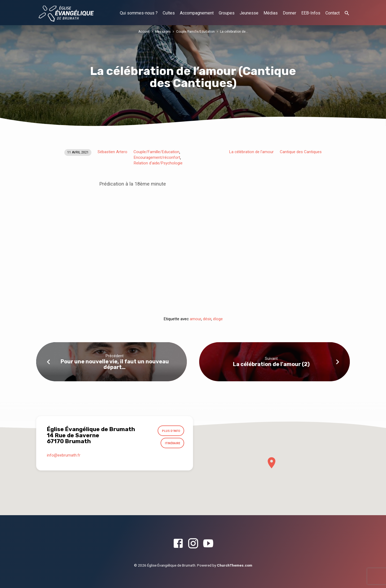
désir (207, 319)
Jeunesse (249, 13)
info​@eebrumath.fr (64, 456)
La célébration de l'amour (251, 152)
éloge (218, 319)
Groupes (227, 13)
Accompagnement (197, 13)
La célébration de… (235, 31)
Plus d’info (170, 431)
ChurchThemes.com (235, 565)
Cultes (169, 13)
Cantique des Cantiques (301, 152)
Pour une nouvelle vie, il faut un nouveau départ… (115, 364)
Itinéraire (172, 444)
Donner (289, 13)
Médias (271, 13)
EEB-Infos (311, 13)
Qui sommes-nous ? (139, 13)
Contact (333, 13)
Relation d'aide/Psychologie (158, 163)
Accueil (143, 31)
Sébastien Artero (112, 152)
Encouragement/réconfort (157, 157)
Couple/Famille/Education (195, 31)
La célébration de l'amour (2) (271, 364)
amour (195, 319)
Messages (162, 31)
